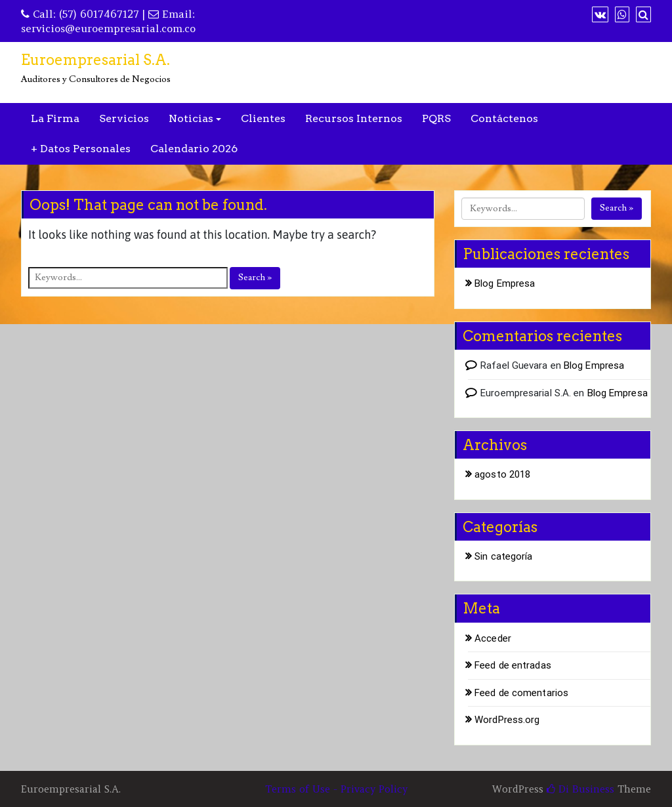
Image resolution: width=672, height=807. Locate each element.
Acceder (493, 638)
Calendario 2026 (194, 149)
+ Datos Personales (81, 149)
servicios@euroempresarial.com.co (108, 28)
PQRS (436, 118)
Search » (255, 278)
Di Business (580, 789)
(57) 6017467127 (99, 14)
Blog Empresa (505, 283)
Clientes (263, 118)
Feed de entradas (513, 665)
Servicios (124, 118)
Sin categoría (503, 556)
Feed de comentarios (521, 693)
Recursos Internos (354, 118)
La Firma (55, 118)
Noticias (191, 118)
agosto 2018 (502, 474)
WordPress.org (507, 720)
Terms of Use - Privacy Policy (336, 789)
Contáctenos (504, 118)
